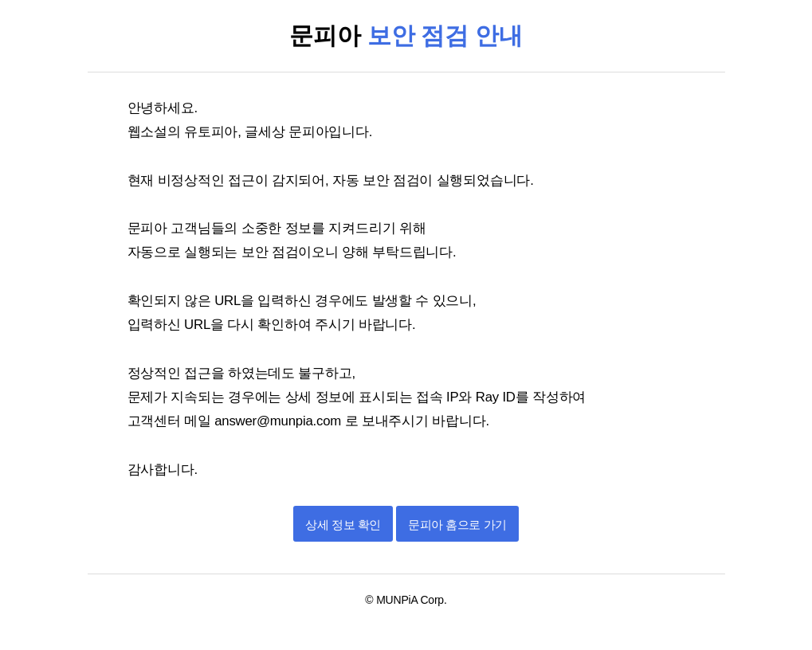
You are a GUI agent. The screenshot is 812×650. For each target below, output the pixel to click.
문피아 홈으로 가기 (457, 525)
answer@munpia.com (279, 421)
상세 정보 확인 (343, 525)
